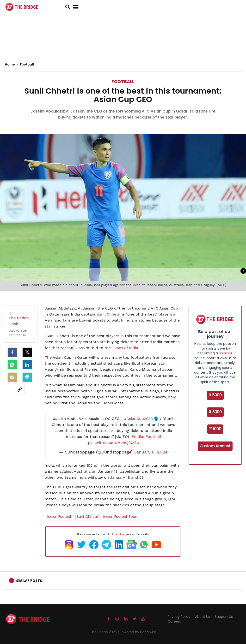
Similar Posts (29, 581)
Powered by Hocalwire (138, 632)
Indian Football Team (121, 517)
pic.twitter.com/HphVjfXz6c (113, 443)
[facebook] (12, 352)
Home (11, 65)
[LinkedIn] (27, 365)
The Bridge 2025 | (105, 632)
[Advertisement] (123, 43)
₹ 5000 (215, 395)
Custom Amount (215, 446)
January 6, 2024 (151, 452)
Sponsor (226, 353)
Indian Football (59, 517)
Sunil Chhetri (108, 314)
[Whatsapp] (12, 365)
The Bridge (120, 534)
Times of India (125, 348)
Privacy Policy (179, 617)
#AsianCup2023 (138, 419)
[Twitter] (27, 352)
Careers (174, 621)
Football (123, 81)
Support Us (224, 617)
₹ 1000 (215, 429)
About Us (203, 617)
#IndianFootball (146, 437)
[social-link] (20, 390)
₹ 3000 (215, 412)
